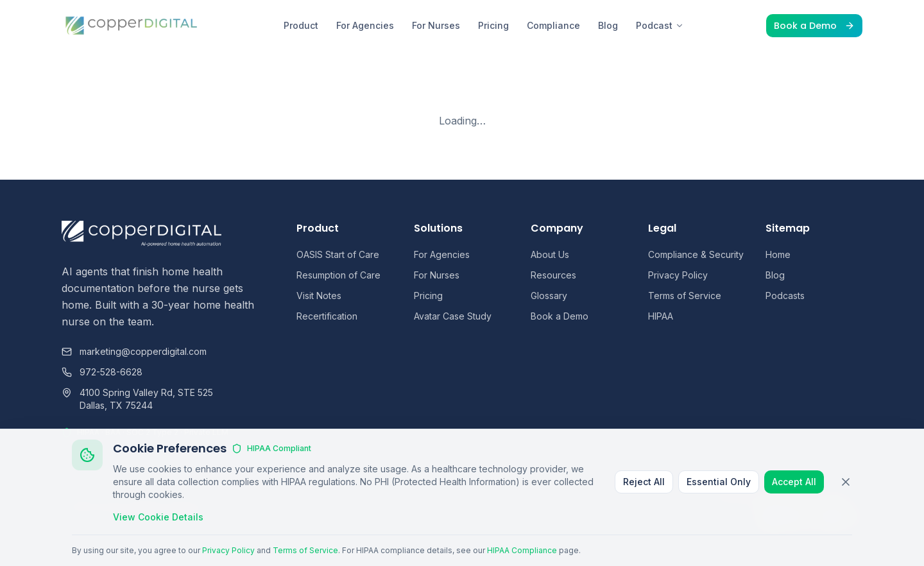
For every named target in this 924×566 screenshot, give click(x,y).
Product (301, 25)
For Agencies (365, 25)
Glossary (549, 296)
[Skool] (856, 519)
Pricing (493, 25)
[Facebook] (791, 519)
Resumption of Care (338, 275)
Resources (553, 275)
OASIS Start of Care (338, 254)
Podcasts (785, 296)
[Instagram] (812, 519)
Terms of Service (685, 296)
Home (778, 254)
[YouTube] (834, 519)
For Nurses (436, 25)
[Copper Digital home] (132, 26)
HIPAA (661, 316)
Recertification (327, 316)
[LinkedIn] (769, 519)
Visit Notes (319, 296)
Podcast (660, 25)
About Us (550, 254)
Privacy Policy (678, 275)
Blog (608, 25)
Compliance (553, 25)
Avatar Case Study (453, 316)
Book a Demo (814, 26)
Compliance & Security (696, 254)
